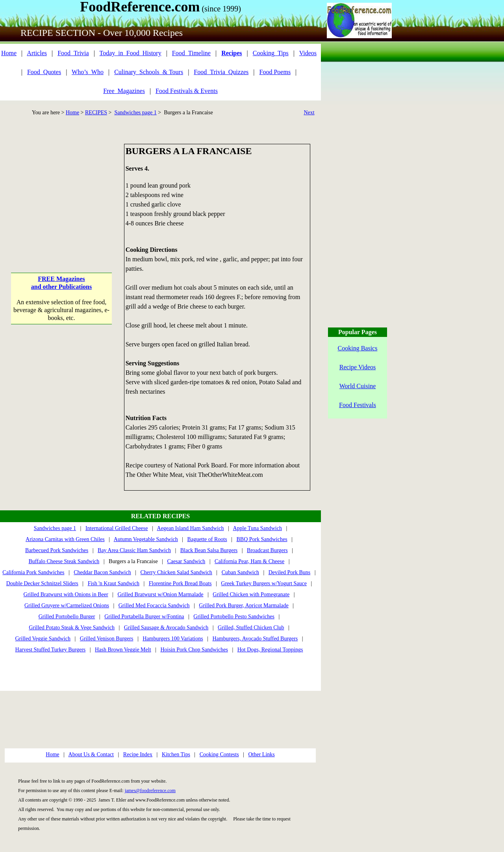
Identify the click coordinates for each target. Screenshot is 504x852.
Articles (37, 53)
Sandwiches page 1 (135, 113)
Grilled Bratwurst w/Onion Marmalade (160, 594)
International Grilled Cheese (117, 528)
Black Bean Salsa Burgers (209, 550)
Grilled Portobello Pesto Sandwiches (234, 617)
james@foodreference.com (150, 791)
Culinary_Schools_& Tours (149, 72)
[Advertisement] (62, 193)
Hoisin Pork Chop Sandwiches (194, 650)
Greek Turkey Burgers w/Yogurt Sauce (264, 583)
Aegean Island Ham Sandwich (191, 528)
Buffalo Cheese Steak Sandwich (64, 561)
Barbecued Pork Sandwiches (57, 550)
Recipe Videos (358, 367)
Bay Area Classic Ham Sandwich (134, 550)
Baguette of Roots (207, 539)
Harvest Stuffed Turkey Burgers (51, 650)
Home (9, 53)
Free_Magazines (124, 91)
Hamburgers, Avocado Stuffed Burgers (255, 639)
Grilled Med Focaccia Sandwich (154, 606)
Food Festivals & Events (187, 91)
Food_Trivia (73, 53)
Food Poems (275, 72)
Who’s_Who (88, 72)
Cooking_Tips (271, 53)
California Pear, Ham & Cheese (249, 561)
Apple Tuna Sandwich (257, 528)
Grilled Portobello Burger (67, 617)
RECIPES (96, 113)
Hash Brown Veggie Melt (123, 650)
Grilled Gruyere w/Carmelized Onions (67, 606)
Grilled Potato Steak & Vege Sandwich (72, 628)
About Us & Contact (91, 754)
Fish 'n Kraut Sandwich (114, 583)
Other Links (261, 754)
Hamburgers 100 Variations (173, 639)
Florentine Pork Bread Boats (180, 583)
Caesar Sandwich (186, 561)
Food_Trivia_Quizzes (221, 72)
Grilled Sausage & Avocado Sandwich (166, 628)
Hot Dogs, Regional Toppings (270, 650)
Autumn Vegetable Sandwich (146, 539)
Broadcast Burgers (267, 550)
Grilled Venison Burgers (107, 639)
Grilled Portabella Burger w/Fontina (144, 617)
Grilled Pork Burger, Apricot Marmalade (244, 606)
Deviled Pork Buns (290, 572)
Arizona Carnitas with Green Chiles (65, 539)
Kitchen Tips (176, 754)
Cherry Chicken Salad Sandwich (176, 572)
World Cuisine (358, 386)
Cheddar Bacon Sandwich (102, 572)
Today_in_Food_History (131, 53)
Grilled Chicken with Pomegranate (251, 594)
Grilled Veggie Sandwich (43, 639)
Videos (308, 53)
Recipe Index (138, 754)
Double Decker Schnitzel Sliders (42, 583)
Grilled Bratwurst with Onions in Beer (66, 594)
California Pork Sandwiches (33, 572)
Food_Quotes (44, 72)
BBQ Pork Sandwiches (262, 539)
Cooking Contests (219, 754)
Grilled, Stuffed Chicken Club (251, 628)
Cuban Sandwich (240, 572)
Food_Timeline (191, 53)
